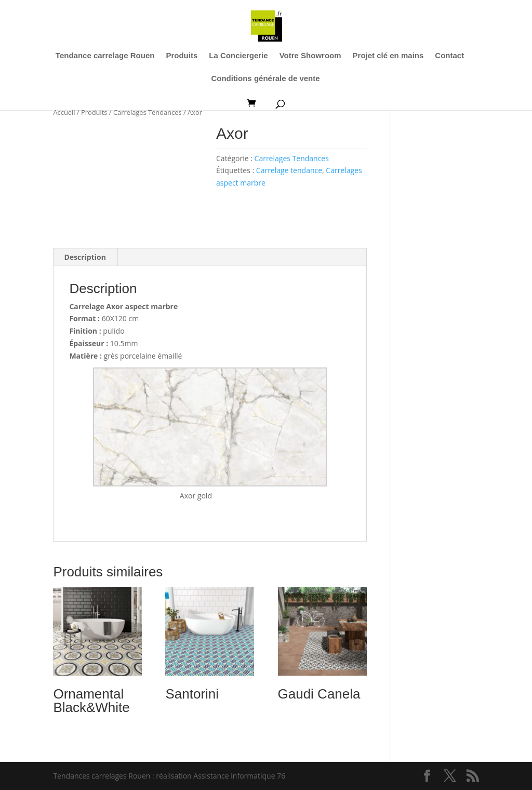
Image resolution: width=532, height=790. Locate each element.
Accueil (64, 112)
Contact (449, 56)
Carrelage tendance (289, 170)
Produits (182, 56)
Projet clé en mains (388, 56)
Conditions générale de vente (265, 79)
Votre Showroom (310, 56)
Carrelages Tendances (148, 112)
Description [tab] (85, 257)
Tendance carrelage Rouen (105, 56)
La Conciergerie (238, 56)
